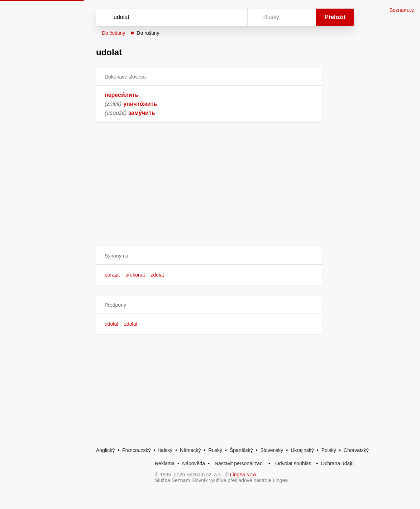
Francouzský (136, 450)
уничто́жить (140, 104)
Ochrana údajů (337, 463)
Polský (329, 450)
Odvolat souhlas (293, 463)
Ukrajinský (302, 450)
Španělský (241, 450)
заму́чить (142, 113)
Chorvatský (356, 450)
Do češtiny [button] (113, 33)
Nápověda (194, 463)
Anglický (105, 450)
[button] (209, 256)
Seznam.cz (402, 10)
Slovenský (272, 450)
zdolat (157, 275)
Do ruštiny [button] (148, 33)
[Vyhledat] (162, 17)
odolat (111, 324)
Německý (190, 450)
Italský (165, 450)
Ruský (215, 450)
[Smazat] (219, 17)
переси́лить (121, 95)
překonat (135, 275)
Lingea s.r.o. (244, 475)
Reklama (165, 463)
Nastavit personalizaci (239, 463)
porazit (112, 275)
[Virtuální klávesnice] (235, 17)
